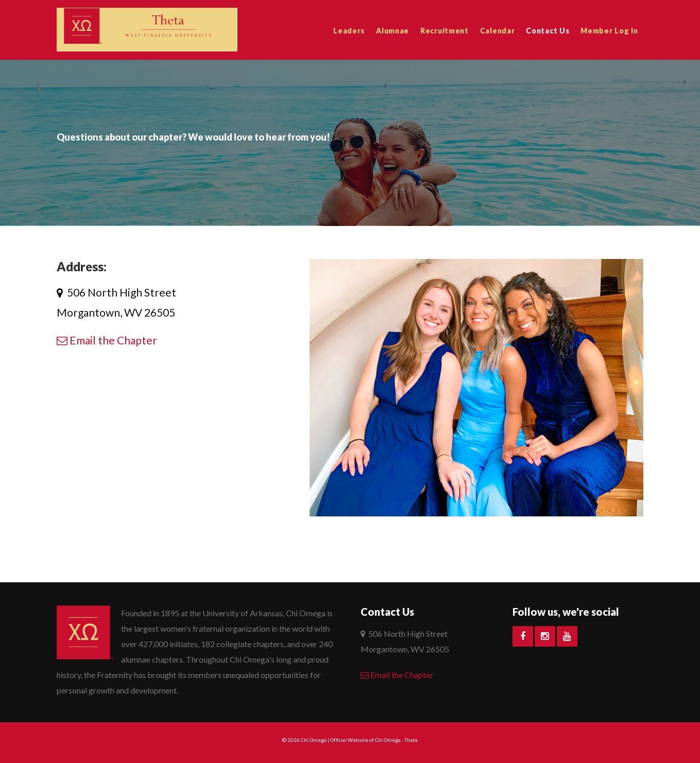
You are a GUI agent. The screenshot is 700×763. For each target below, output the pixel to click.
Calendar (498, 31)
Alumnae (392, 31)
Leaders (349, 31)
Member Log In (609, 31)
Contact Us (548, 31)
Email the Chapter (107, 340)
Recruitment (445, 31)
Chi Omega (314, 740)
